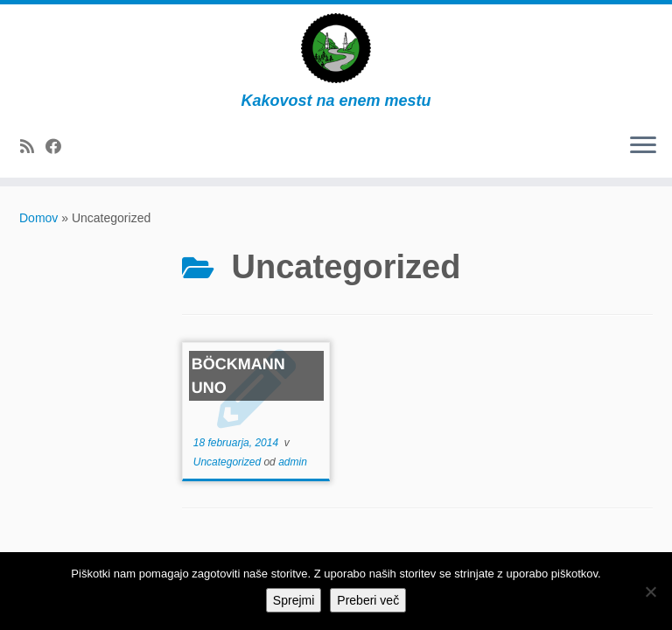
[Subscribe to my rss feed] (33, 147)
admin (293, 462)
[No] (650, 591)
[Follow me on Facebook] (59, 147)
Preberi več (368, 600)
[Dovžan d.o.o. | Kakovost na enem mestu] (336, 48)
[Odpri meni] (643, 146)
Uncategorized (229, 462)
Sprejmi (294, 600)
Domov (38, 218)
